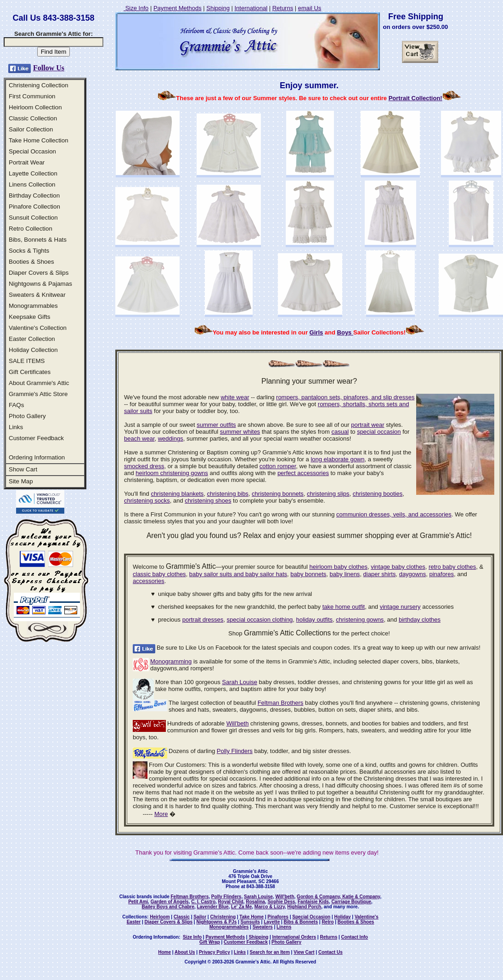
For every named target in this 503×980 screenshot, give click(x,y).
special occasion (379, 432)
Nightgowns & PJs (216, 922)
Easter (134, 922)
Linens (284, 927)
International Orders (294, 937)
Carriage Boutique (351, 902)
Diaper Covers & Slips (39, 273)
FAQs (16, 405)
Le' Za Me (241, 907)
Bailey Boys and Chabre (168, 907)
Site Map (21, 481)
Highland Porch (304, 907)
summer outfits (216, 425)
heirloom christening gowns (172, 473)
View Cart (304, 952)
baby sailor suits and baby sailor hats (238, 574)
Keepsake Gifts (29, 317)
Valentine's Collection (38, 328)
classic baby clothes (159, 574)
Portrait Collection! (415, 98)
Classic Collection (33, 118)
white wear (235, 397)
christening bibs (228, 494)
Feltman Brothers (281, 703)
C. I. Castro (203, 902)
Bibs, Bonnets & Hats (38, 240)
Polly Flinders (235, 751)
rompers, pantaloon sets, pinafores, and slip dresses (345, 397)
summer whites (240, 432)
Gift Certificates (30, 372)
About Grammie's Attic (39, 383)
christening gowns (360, 620)
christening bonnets (278, 494)
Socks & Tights (29, 251)
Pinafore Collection (34, 207)
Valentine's (367, 917)
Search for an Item (270, 952)
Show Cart (23, 469)
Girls (316, 332)
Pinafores (278, 917)
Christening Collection (39, 85)
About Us (185, 952)
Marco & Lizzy (270, 907)
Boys (345, 332)
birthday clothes (420, 620)
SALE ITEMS (27, 361)
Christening (223, 917)
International (251, 8)
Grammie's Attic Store (38, 394)
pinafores (441, 574)
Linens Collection (32, 184)
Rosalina (255, 902)
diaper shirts (380, 574)
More (161, 814)
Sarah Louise (240, 682)
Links (16, 427)
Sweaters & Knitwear (37, 295)
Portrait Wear (27, 162)
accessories (149, 581)
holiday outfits (315, 620)
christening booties (378, 494)
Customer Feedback (36, 438)
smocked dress (144, 466)
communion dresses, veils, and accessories (394, 514)
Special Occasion (32, 151)
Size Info (136, 8)
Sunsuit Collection (33, 218)
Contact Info (355, 937)
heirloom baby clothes (338, 567)
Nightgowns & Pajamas (40, 284)
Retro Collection (31, 229)
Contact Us (331, 952)
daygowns (413, 574)
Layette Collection (33, 173)
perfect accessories (303, 473)
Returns (283, 8)
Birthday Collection (34, 195)
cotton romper (278, 466)
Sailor (200, 917)
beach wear (139, 439)
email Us (310, 8)
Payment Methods (178, 8)
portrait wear (367, 425)
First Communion (32, 96)
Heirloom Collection (35, 107)
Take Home (251, 917)
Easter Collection (32, 339)
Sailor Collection (31, 129)
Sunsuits (250, 922)
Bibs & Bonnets (301, 922)
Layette (272, 922)
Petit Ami (138, 902)
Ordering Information (37, 457)
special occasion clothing (260, 620)
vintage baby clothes (398, 567)
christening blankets (177, 494)
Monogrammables (33, 306)
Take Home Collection (39, 140)
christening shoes (208, 501)
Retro (328, 922)
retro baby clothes (452, 567)
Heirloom (160, 917)
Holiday (342, 917)
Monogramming (171, 661)
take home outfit (344, 607)
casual (340, 432)
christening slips (328, 494)
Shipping (218, 8)
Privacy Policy (215, 952)
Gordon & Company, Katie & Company (338, 897)
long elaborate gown (337, 459)
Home (164, 952)
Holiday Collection (33, 350)
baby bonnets (308, 574)
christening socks (147, 501)
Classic (182, 917)
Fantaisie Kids (313, 902)
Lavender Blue (213, 907)
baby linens (345, 574)
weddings (171, 439)
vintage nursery (400, 607)
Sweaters (263, 927)
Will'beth (238, 723)
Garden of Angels (170, 902)
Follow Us (49, 68)
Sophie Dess (281, 902)
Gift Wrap (210, 942)
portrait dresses (203, 620)
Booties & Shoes (31, 262)
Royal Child (231, 902)
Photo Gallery (27, 416)
